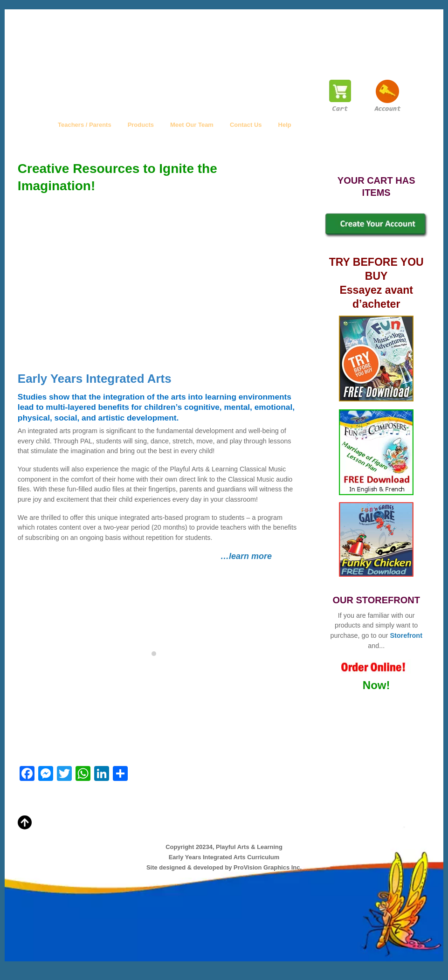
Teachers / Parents (85, 125)
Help (285, 125)
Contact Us (246, 125)
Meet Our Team (192, 125)
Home (33, 125)
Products (141, 125)
